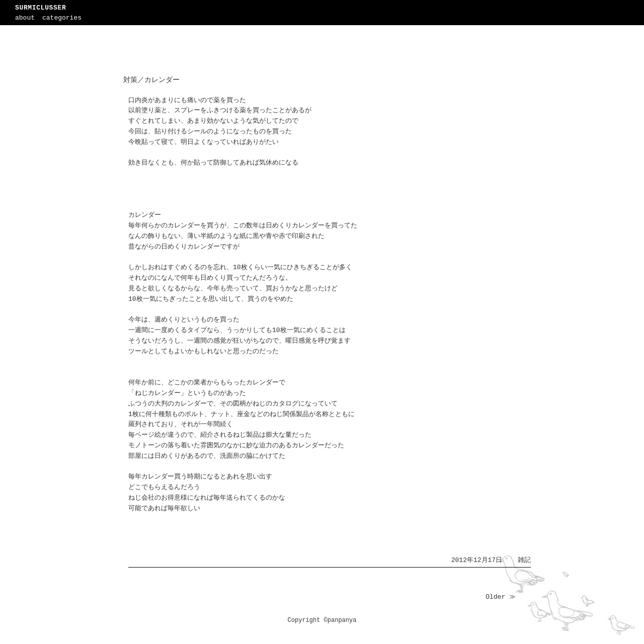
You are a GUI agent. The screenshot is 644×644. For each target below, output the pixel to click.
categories (62, 18)
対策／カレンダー (151, 80)
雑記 (524, 560)
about (25, 18)
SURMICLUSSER (41, 8)
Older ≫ (501, 597)
